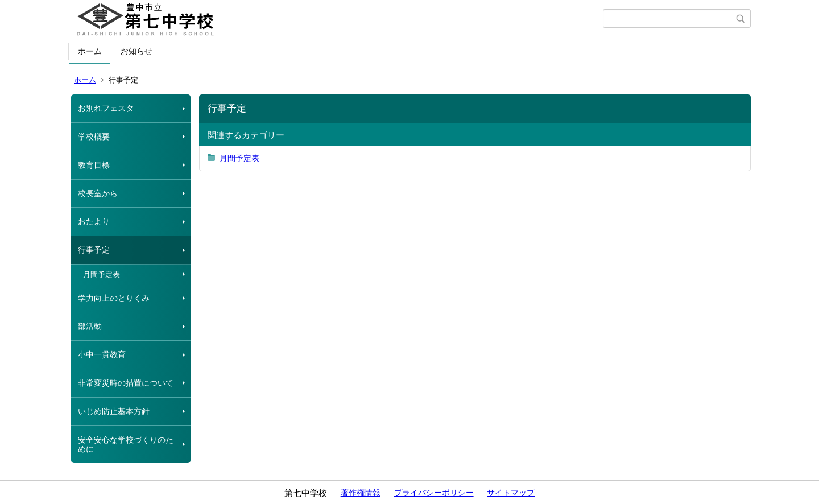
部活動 (90, 326)
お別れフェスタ (106, 108)
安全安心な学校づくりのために (126, 445)
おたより (94, 221)
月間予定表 (102, 274)
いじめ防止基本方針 (114, 411)
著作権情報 (361, 493)
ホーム (90, 51)
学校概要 (94, 137)
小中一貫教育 (102, 354)
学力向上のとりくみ (114, 298)
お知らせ (136, 51)
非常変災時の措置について (126, 383)
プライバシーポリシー (434, 493)
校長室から (98, 193)
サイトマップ (511, 493)
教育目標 (94, 165)
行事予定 (94, 250)
